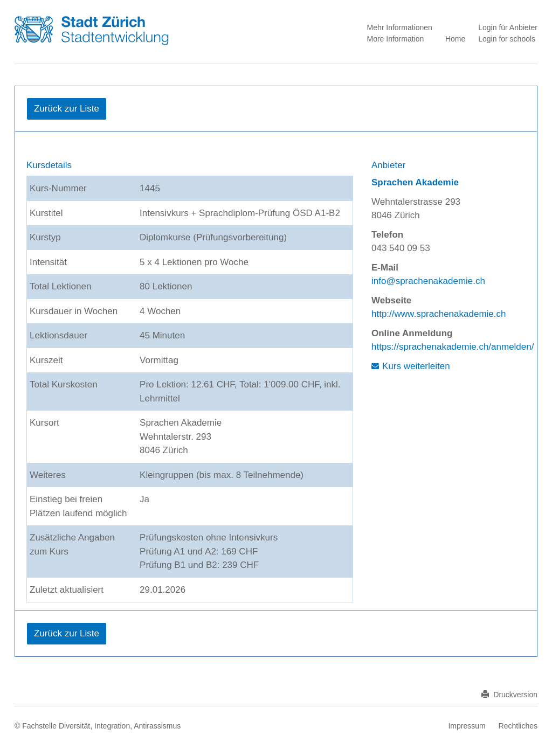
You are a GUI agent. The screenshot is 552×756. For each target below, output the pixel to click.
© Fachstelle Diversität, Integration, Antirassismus (98, 726)
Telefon (387, 235)
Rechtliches (518, 726)
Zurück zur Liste (67, 109)
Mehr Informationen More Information (399, 33)
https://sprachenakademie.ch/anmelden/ (453, 347)
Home (455, 39)
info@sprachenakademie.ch (428, 281)
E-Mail (385, 268)
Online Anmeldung (412, 333)
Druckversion (509, 695)
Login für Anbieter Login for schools (508, 33)
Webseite (391, 300)
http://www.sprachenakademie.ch (439, 314)
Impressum (467, 726)
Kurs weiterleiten (416, 366)
